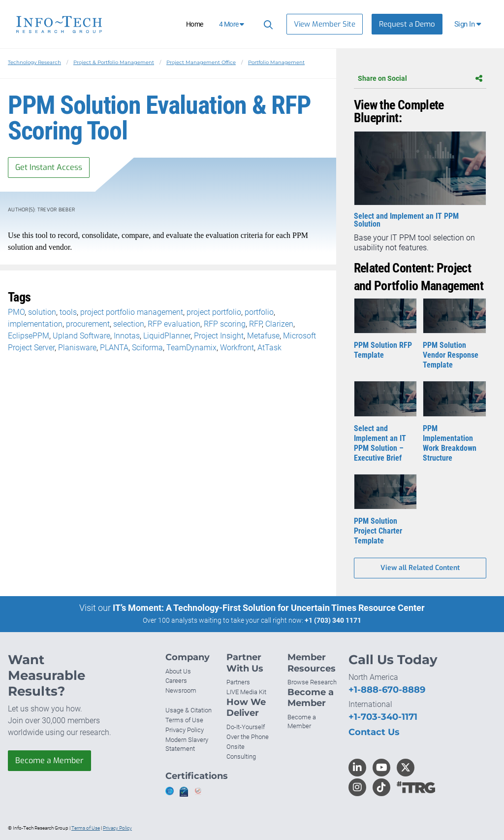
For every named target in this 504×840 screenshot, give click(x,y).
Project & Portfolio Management (114, 62)
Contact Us (374, 732)
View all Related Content (420, 568)
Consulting (241, 756)
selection (129, 324)
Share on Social (420, 78)
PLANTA (114, 348)
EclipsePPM (29, 336)
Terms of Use (184, 720)
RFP (255, 324)
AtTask (269, 348)
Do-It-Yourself (246, 727)
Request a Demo (407, 24)
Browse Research (312, 682)
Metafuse (263, 336)
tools (68, 312)
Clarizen (279, 324)
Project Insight (219, 336)
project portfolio (214, 312)
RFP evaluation (174, 324)
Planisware (77, 348)
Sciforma (147, 348)
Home (195, 24)
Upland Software (81, 336)
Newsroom (181, 690)
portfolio (259, 312)
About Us (178, 671)
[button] (468, 24)
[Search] (267, 24)
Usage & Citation (189, 710)
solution (42, 312)
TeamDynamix (191, 348)
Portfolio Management (276, 62)
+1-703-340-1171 (383, 717)
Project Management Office (201, 62)
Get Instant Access (49, 167)
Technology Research (34, 62)
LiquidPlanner (167, 336)
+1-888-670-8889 (387, 690)
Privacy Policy (185, 730)
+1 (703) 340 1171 (333, 620)
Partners (238, 682)
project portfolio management (132, 312)
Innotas (127, 336)
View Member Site (325, 24)
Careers (176, 681)
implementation (35, 324)
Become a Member (49, 760)
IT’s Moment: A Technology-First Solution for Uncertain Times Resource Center (269, 608)
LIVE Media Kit (246, 692)
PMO (16, 312)
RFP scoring (225, 324)
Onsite (236, 747)
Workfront (237, 348)
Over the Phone (248, 737)
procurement (88, 324)
